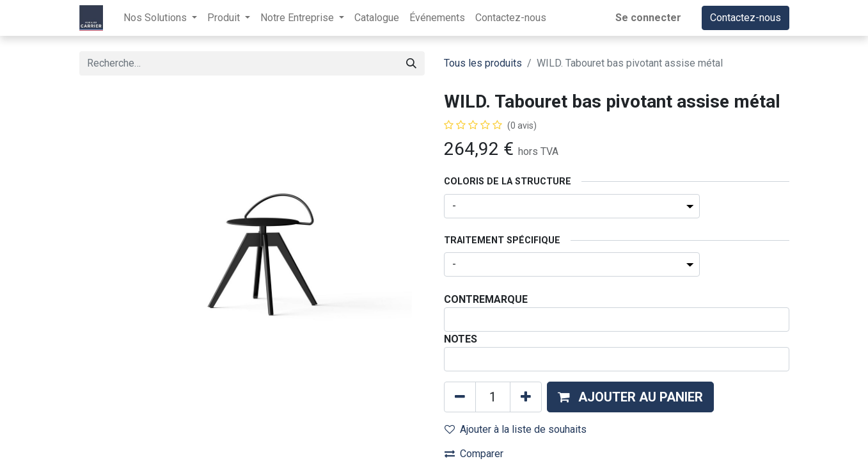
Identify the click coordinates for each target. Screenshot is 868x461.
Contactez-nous (746, 18)
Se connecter (648, 18)
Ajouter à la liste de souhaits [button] (516, 429)
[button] (630, 397)
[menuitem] (377, 18)
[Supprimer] (460, 397)
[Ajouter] (526, 397)
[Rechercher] (411, 63)
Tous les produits (483, 63)
